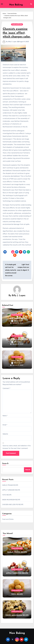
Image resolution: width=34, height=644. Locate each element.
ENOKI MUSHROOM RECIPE (11, 500)
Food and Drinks (17, 24)
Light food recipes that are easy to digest (23, 267)
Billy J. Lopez (12, 42)
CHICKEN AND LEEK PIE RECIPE (13, 505)
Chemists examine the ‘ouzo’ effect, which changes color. (17, 33)
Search (5, 464)
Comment (6, 388)
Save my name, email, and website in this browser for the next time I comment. (17, 447)
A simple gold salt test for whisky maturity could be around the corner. (11, 270)
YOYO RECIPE (17, 361)
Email (5, 425)
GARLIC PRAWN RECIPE (17, 319)
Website (5, 434)
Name (5, 416)
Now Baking (16, 5)
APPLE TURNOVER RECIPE (17, 340)
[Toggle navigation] (2, 4)
